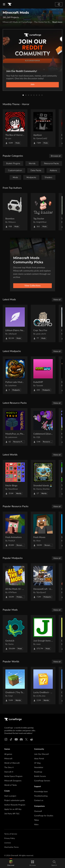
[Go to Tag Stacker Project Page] (43, 212)
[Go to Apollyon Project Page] (43, 128)
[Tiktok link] (11, 739)
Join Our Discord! (42, 754)
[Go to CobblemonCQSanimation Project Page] (43, 427)
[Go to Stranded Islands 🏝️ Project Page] (43, 479)
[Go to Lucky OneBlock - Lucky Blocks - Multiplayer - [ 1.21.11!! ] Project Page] (43, 686)
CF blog (37, 763)
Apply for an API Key (13, 809)
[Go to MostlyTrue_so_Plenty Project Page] (15, 427)
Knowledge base (41, 792)
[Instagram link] (6, 739)
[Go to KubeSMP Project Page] (43, 375)
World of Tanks (11, 785)
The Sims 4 (9, 768)
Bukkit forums (40, 776)
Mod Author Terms (12, 847)
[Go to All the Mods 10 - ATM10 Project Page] (15, 582)
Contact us (39, 800)
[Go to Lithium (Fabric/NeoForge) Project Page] (15, 323)
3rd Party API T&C (12, 814)
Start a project (10, 796)
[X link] (26, 739)
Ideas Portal (39, 759)
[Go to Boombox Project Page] (15, 212)
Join (32, 84)
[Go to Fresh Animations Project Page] (15, 530)
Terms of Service (11, 834)
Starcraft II (9, 772)
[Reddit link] (31, 739)
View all (57, 300)
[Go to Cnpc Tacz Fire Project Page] (43, 323)
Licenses (8, 843)
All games (8, 754)
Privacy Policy (10, 838)
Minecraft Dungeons (13, 781)
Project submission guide (15, 800)
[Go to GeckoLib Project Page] (15, 634)
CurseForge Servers (42, 781)
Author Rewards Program (15, 805)
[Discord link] (21, 739)
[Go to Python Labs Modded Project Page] (15, 375)
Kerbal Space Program (13, 776)
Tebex (37, 820)
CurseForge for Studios (44, 816)
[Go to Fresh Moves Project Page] (43, 530)
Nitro (36, 825)
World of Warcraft (12, 763)
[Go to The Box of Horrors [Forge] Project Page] (15, 128)
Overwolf (38, 811)
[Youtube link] (16, 739)
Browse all (56, 156)
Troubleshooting (41, 796)
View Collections (32, 286)
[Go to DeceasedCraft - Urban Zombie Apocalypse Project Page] (43, 582)
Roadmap (38, 772)
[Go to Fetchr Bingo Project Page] (15, 479)
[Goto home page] (10, 4)
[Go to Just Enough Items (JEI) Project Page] (43, 634)
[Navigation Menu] (4, 4)
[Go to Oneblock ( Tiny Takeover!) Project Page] (15, 686)
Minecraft (8, 759)
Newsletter (39, 768)
